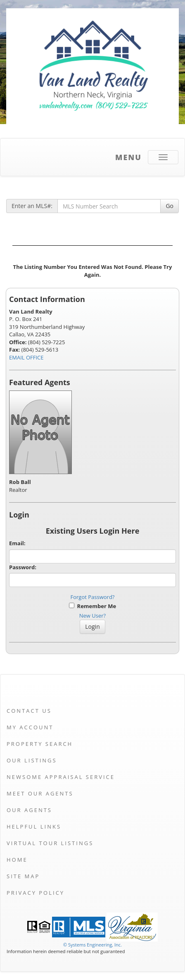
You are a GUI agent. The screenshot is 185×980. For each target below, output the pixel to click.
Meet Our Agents (40, 793)
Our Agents (29, 810)
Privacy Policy (36, 893)
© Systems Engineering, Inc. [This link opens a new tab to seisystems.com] (92, 945)
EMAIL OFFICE (26, 357)
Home (17, 860)
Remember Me (92, 606)
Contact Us (29, 711)
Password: (23, 567)
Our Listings (32, 760)
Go (170, 206)
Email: (17, 543)
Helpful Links (34, 827)
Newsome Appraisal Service (61, 777)
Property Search (40, 744)
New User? (92, 616)
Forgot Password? (93, 597)
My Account (30, 727)
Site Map (23, 876)
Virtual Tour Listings (50, 843)
